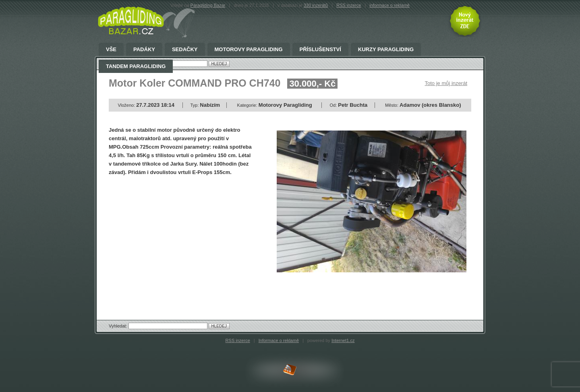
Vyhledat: (119, 326)
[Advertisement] (176, 241)
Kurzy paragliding (386, 50)
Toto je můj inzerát (446, 83)
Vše (111, 50)
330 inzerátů (316, 5)
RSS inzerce (349, 5)
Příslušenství (320, 50)
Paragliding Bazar (208, 5)
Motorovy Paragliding (249, 50)
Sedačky (185, 50)
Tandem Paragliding (136, 66)
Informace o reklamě (279, 340)
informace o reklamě (389, 5)
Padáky (144, 50)
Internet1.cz (343, 340)
